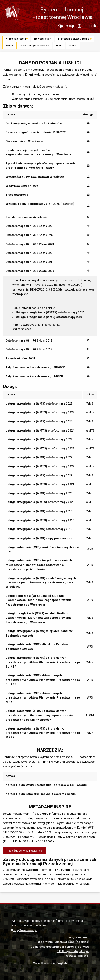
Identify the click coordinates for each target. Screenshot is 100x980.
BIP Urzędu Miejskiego (73, 951)
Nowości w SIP (43, 39)
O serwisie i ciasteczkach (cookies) (63, 942)
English (90, 26)
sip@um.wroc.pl (24, 930)
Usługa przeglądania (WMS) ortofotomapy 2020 (49, 317)
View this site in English (50, 963)
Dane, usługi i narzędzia (34, 46)
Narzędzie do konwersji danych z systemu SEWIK (41, 794)
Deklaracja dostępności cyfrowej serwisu (60, 947)
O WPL (73, 46)
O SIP (59, 46)
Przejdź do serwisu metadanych (25, 851)
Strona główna (16, 39)
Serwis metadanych (16, 814)
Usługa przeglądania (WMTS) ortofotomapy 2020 (50, 313)
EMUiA (9, 46)
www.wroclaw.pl (78, 956)
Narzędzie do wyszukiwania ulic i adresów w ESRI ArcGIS (46, 785)
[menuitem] (17, 39)
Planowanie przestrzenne (74, 39)
